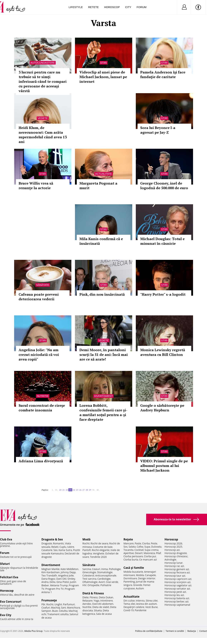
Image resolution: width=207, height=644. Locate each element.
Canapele (150, 575)
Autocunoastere (43, 63)
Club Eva (6, 539)
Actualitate (103, 174)
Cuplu (63, 547)
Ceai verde (112, 582)
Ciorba (146, 543)
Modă (87, 539)
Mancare (129, 543)
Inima (105, 569)
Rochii (50, 604)
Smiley (71, 579)
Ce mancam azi (148, 560)
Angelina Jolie (66, 575)
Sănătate (43, 285)
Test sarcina (89, 579)
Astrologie (171, 560)
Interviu (140, 601)
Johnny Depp (68, 572)
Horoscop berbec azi (177, 601)
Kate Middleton (70, 569)
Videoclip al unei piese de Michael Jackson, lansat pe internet (103, 77)
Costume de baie (103, 547)
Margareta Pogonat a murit (98, 186)
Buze (55, 611)
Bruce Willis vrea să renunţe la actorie (36, 186)
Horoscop (112, 7)
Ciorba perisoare (133, 556)
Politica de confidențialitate (149, 631)
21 (64, 490)
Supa (147, 547)
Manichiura (73, 608)
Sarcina (87, 569)
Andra (45, 582)
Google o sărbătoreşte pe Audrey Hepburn (162, 408)
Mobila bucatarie (133, 572)
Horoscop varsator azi (177, 589)
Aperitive (129, 553)
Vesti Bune (151, 607)
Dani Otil (61, 579)
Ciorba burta (131, 560)
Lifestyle (76, 7)
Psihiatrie (106, 585)
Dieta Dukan (106, 597)
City (128, 7)
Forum (142, 7)
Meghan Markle (50, 569)
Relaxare (88, 601)
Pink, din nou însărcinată (102, 294)
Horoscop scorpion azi (178, 582)
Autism (140, 588)
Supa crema (151, 550)
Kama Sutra (65, 550)
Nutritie (43, 396)
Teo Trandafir (49, 575)
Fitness (94, 597)
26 (80, 490)
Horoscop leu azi (174, 595)
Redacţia (192, 631)
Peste (154, 543)
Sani (64, 608)
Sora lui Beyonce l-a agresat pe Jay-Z (158, 130)
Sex (56, 550)
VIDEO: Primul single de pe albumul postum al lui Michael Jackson (164, 466)
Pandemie (141, 610)
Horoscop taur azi (175, 576)
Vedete (43, 118)
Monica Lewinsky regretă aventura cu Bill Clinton (163, 352)
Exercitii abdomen (103, 604)
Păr (43, 604)
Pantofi (87, 550)
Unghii (58, 604)
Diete (86, 597)
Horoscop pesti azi (175, 592)
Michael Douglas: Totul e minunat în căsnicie (162, 241)
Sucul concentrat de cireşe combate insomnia (42, 408)
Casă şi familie (134, 568)
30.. (94, 490)
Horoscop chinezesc (176, 556)
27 (84, 490)
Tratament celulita (58, 614)
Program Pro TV (54, 589)
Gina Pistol (63, 582)
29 (90, 490)
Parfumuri (69, 604)
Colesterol (88, 575)
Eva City (6, 615)
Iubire (71, 547)
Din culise (129, 601)
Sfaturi (5, 564)
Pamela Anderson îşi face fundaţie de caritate (163, 74)
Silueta (98, 610)
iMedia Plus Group (33, 631)
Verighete (98, 553)
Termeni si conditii (175, 631)
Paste (138, 543)
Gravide (138, 585)
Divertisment (104, 396)
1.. (53, 490)
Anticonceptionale (106, 575)
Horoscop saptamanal (177, 605)
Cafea (140, 547)
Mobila (140, 575)
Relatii (55, 547)
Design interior (147, 578)
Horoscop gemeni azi (177, 569)
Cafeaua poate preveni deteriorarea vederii (39, 297)
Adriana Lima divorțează (41, 461)
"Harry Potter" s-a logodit (163, 294)
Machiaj (56, 608)
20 (60, 490)
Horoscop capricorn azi (178, 579)
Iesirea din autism (147, 604)
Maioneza (149, 553)
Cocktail (139, 550)
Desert (139, 553)
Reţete (128, 539)
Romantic (59, 543)
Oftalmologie (90, 582)
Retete (93, 7)
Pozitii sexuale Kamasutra (61, 552)
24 (74, 490)
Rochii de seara (99, 543)
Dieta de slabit (101, 607)
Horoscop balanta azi (177, 598)
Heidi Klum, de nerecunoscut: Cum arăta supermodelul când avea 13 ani (43, 135)
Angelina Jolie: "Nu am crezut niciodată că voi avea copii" (39, 355)
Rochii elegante (101, 550)
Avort (102, 582)
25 (77, 490)
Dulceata (156, 547)
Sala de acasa (104, 614)
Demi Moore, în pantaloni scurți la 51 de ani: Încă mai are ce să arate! (104, 355)
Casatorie (47, 550)
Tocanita (128, 550)
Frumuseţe (49, 600)
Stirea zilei (152, 601)
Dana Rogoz (48, 579)
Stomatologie (105, 572)
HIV (85, 585)
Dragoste (47, 543)
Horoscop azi (172, 550)
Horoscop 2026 (173, 543)
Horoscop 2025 (173, 547)
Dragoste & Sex (52, 539)
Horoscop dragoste (176, 553)
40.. (98, 490)
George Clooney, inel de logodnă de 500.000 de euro (164, 186)
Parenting (129, 582)
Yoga (96, 601)
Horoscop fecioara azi (177, 572)
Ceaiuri (96, 569)
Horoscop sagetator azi (178, 585)
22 (67, 490)
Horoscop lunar (174, 563)
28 (87, 490)
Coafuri (46, 608)
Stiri (104, 63)
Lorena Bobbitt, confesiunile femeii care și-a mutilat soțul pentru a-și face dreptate (103, 412)
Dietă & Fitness (93, 593)
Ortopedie (93, 585)
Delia (53, 582)
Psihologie (115, 569)
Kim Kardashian (50, 572)
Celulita (63, 611)
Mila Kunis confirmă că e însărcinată (101, 241)
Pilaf (159, 553)
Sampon (46, 611)
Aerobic (87, 604)
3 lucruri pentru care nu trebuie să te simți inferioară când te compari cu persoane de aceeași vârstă (43, 81)
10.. (57, 490)
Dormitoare (130, 578)
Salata (132, 547)
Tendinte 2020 (98, 557)
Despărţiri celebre (134, 607)
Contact (203, 631)
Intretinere (106, 601)
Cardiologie (104, 579)
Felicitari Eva (9, 577)
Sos (126, 547)
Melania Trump (59, 585)
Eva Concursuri (11, 602)
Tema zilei (129, 604)
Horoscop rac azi (174, 566)
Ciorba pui (150, 556)
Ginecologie (89, 572)
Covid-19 (129, 610)
